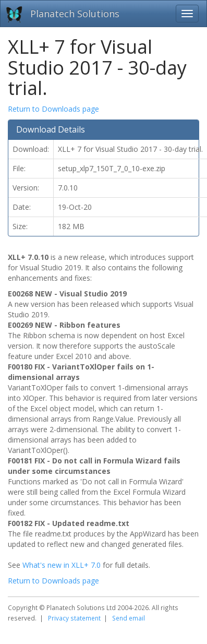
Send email (129, 618)
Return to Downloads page (53, 109)
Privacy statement (74, 618)
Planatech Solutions (75, 14)
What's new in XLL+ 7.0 (62, 565)
